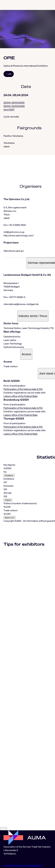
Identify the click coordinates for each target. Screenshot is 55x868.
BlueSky (37, 865)
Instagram (18, 865)
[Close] (3, 829)
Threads (28, 865)
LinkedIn (8, 865)
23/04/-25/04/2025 (14, 103)
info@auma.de (11, 860)
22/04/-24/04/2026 (14, 106)
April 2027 (9, 110)
